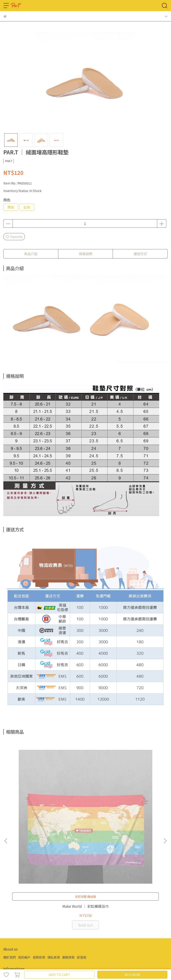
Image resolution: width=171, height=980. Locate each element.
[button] (165, 789)
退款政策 (39, 854)
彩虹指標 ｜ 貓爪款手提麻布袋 (85, 805)
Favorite (14, 237)
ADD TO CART (59, 975)
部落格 (81, 854)
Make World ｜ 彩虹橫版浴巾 (34, 805)
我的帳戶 (24, 854)
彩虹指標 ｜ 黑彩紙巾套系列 (137, 805)
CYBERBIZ (111, 963)
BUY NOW (132, 975)
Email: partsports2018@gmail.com (30, 917)
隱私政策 (54, 854)
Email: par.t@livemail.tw (21, 879)
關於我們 (10, 854)
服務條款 (68, 854)
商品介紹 (31, 254)
